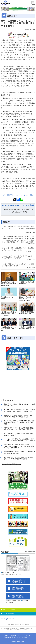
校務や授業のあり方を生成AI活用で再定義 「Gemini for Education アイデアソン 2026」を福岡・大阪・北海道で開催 (19, 446)
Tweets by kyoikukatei (7, 619)
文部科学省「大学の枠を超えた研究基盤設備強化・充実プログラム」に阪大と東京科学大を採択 (19, 429)
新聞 (19, 601)
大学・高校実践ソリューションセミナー (18, 195)
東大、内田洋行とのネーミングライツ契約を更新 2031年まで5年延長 (19, 434)
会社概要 (13, 635)
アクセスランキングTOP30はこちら (12, 464)
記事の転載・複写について (12, 637)
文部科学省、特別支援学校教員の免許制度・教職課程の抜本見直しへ (19, 405)
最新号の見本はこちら (8, 572)
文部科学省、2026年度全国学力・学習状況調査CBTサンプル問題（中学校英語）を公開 (18, 416)
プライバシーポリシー (25, 635)
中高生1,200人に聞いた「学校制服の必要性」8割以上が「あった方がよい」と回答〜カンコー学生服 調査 (19, 422)
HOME (7, 635)
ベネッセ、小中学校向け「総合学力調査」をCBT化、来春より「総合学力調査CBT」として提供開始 (19, 440)
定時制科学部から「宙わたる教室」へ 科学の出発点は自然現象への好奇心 (19, 452)
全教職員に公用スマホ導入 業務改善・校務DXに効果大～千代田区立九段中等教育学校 (19, 458)
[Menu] (33, 3)
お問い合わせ (26, 637)
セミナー (11, 603)
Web (23, 601)
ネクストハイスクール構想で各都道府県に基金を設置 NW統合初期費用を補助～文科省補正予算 (19, 411)
